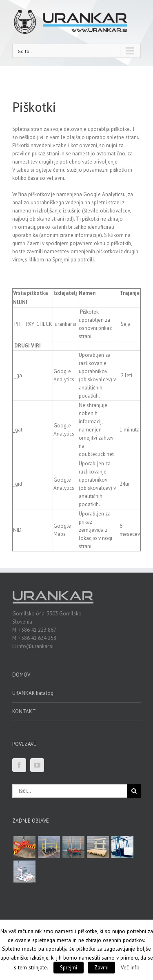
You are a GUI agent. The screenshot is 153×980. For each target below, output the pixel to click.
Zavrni (101, 968)
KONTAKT (24, 711)
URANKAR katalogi (33, 693)
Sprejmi (69, 968)
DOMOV (21, 675)
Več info (130, 967)
